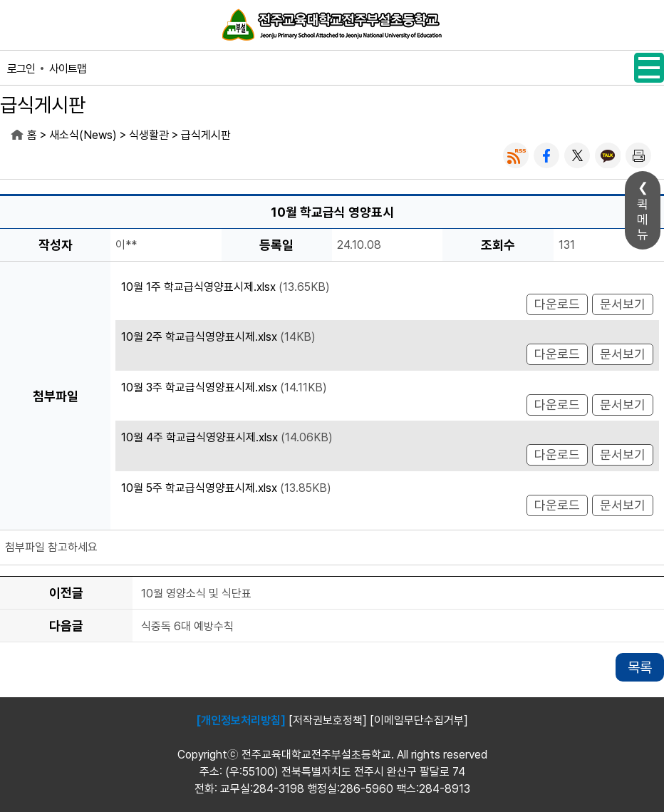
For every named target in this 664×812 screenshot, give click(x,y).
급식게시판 (206, 135)
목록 (640, 667)
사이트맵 (68, 69)
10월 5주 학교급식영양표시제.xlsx (199, 488)
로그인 (21, 69)
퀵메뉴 (643, 219)
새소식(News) (83, 135)
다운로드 (557, 304)
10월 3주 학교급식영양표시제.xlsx (199, 387)
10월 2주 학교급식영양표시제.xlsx (199, 337)
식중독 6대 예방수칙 (187, 626)
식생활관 (149, 135)
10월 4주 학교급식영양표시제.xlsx (199, 437)
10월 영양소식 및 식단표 (196, 593)
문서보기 (623, 304)
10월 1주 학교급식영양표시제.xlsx (198, 287)
